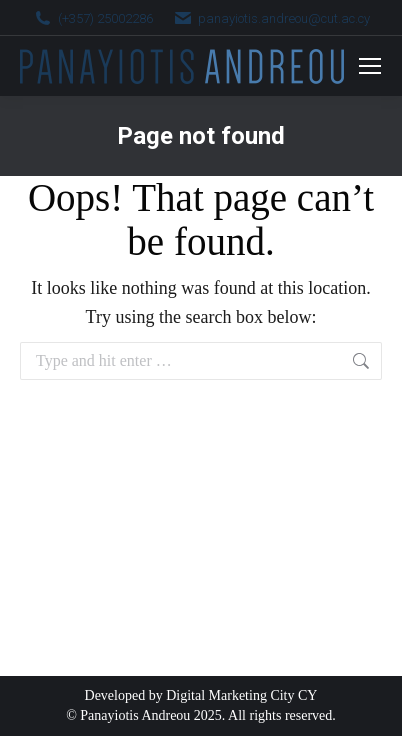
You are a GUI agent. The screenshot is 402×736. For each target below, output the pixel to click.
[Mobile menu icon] (370, 66)
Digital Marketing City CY (241, 695)
